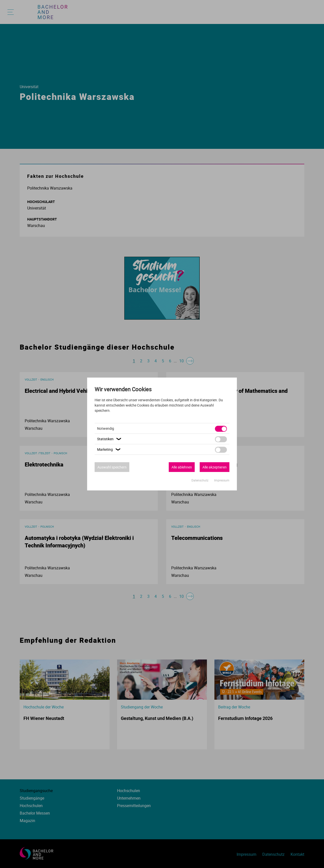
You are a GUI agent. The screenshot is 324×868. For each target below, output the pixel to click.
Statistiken (110, 439)
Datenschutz (200, 480)
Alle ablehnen (182, 467)
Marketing (109, 449)
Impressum (222, 480)
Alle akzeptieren (215, 467)
